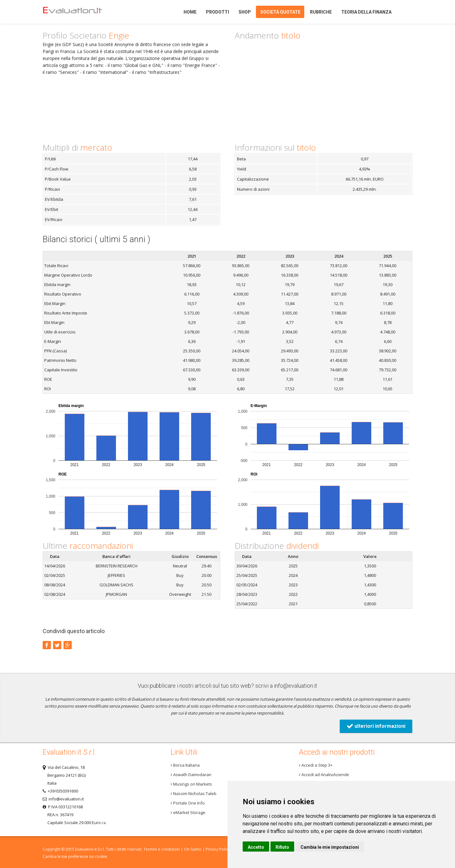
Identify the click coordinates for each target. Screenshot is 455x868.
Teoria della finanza (366, 12)
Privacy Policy (218, 849)
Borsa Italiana (185, 765)
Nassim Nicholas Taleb (194, 793)
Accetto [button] (256, 847)
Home (83, 12)
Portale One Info (188, 803)
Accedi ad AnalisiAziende (324, 775)
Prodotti (218, 12)
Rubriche (321, 12)
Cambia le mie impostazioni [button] (330, 847)
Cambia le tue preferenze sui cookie (75, 856)
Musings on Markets (191, 784)
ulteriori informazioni (376, 726)
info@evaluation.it (296, 686)
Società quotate (280, 12)
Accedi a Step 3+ (316, 765)
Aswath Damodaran (191, 775)
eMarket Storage (188, 812)
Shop (245, 12)
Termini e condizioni (162, 849)
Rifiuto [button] (282, 847)
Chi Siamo (193, 849)
